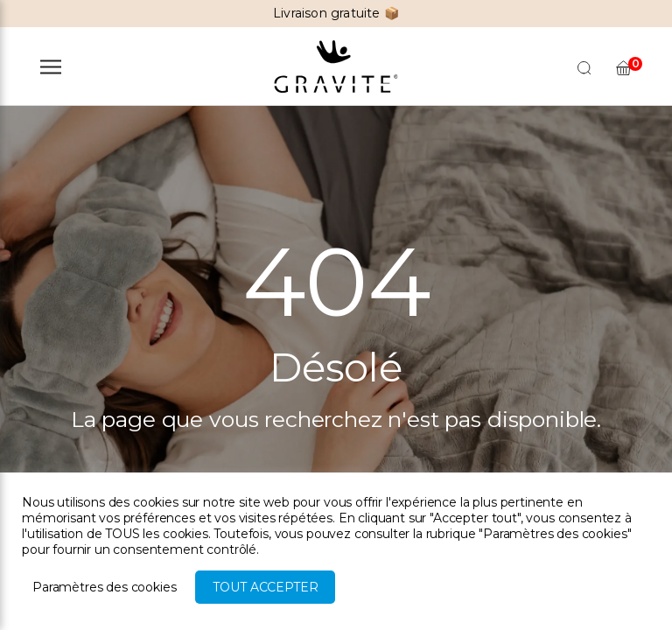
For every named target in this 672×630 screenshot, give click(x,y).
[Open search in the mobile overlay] (584, 67)
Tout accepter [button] (265, 587)
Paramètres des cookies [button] (104, 587)
